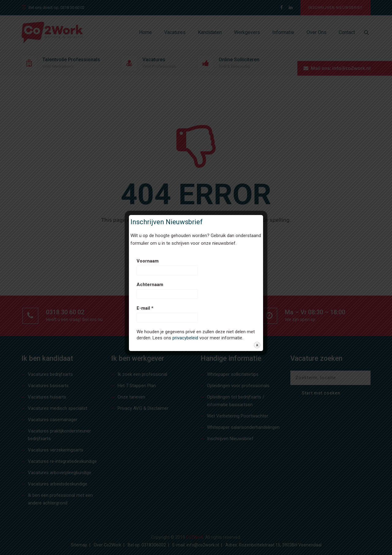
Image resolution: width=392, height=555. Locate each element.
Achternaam (150, 285)
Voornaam (148, 261)
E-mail (145, 308)
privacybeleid (185, 338)
